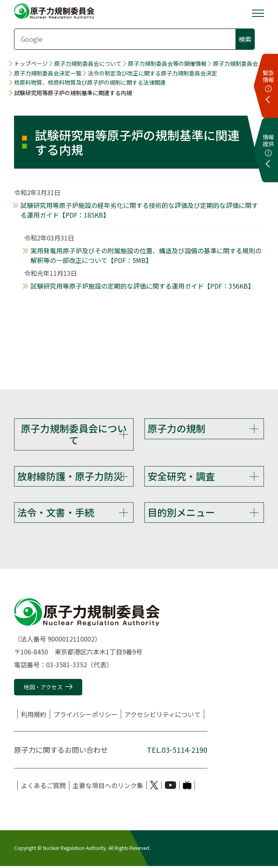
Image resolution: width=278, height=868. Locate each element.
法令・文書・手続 (56, 513)
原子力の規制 (177, 428)
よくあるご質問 (43, 787)
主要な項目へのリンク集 (108, 787)
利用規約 (34, 716)
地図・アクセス (43, 689)
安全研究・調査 (181, 477)
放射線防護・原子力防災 (70, 477)
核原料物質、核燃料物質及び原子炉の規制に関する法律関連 (90, 83)
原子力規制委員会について (88, 64)
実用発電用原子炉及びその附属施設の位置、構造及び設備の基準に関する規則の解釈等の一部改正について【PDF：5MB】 (146, 255)
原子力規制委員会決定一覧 (48, 73)
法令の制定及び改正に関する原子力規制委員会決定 (152, 73)
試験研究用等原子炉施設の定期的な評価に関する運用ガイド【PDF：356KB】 (142, 286)
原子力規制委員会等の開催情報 (167, 64)
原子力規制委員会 (235, 64)
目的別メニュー (181, 513)
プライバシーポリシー (85, 716)
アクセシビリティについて (162, 716)
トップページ (31, 64)
